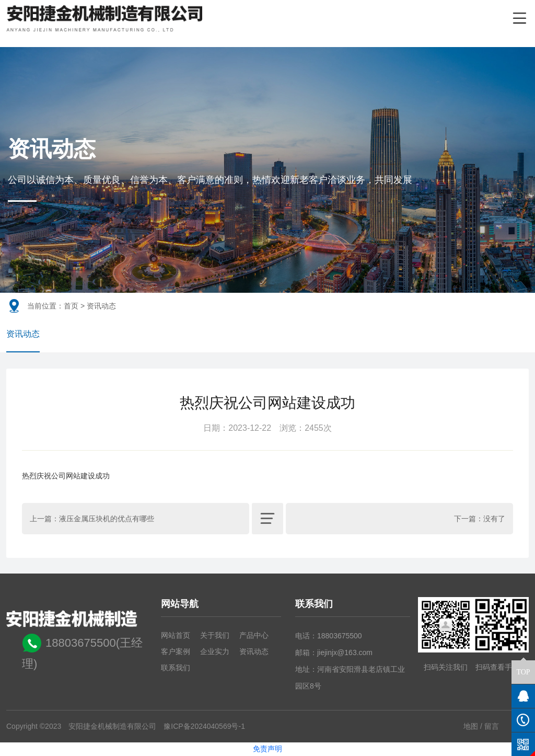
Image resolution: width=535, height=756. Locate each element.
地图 (471, 727)
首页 (71, 306)
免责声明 (267, 749)
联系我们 (176, 668)
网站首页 (176, 636)
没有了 (494, 519)
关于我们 (215, 636)
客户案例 (176, 652)
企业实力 (215, 652)
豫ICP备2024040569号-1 (204, 727)
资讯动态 (23, 334)
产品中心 (254, 636)
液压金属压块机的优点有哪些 (107, 519)
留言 (492, 727)
